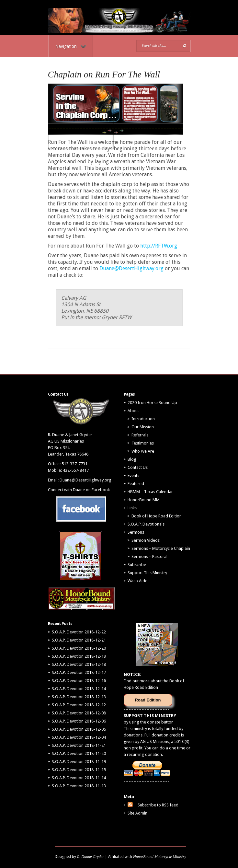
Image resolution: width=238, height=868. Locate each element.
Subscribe (137, 565)
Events (133, 475)
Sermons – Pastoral (149, 556)
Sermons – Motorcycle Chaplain (161, 548)
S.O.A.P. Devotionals (146, 524)
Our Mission (143, 427)
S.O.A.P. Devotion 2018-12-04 (79, 737)
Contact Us (138, 467)
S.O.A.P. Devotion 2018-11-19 (79, 762)
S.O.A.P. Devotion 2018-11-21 (79, 745)
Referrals (140, 435)
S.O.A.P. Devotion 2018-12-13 (79, 697)
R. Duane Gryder (91, 857)
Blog (132, 459)
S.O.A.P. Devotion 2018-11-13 (79, 786)
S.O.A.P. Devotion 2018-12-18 (79, 664)
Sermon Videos (146, 540)
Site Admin (137, 813)
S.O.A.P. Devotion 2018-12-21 (79, 640)
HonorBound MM (144, 500)
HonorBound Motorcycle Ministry (160, 857)
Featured (136, 484)
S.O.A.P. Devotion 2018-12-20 (79, 648)
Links (132, 508)
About (133, 411)
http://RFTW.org (159, 246)
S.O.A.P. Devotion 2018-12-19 (79, 656)
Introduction (143, 419)
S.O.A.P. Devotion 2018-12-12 (79, 705)
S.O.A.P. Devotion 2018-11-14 (79, 778)
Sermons (136, 532)
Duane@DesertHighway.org (131, 268)
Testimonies (143, 443)
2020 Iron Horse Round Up (152, 403)
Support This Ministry (147, 573)
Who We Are (143, 451)
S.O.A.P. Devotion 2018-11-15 (79, 770)
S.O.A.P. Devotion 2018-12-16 (79, 681)
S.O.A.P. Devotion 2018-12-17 (79, 672)
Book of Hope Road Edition (157, 516)
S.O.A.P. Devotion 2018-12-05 (79, 729)
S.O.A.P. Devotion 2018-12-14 (79, 689)
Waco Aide (137, 581)
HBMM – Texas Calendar (150, 492)
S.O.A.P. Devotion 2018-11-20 (79, 753)
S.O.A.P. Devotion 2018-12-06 (79, 721)
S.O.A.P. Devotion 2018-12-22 (79, 632)
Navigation (71, 46)
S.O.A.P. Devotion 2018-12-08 (79, 713)
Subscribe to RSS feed (158, 805)
